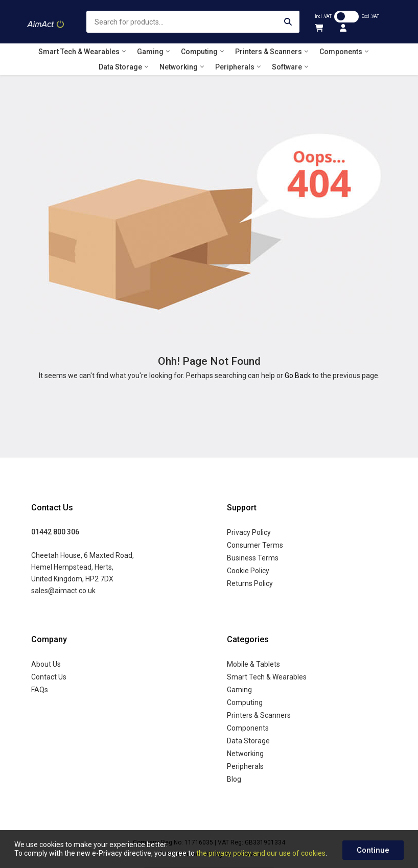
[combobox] (193, 22)
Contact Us (49, 677)
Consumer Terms (255, 545)
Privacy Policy (249, 532)
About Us (46, 664)
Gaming (239, 690)
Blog (234, 779)
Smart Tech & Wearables (267, 677)
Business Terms (253, 558)
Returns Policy (250, 583)
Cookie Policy (248, 571)
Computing (245, 702)
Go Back (298, 376)
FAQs (40, 690)
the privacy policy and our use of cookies (261, 853)
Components (248, 728)
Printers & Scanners (259, 715)
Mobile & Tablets (253, 664)
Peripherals (245, 766)
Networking (245, 754)
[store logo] (46, 22)
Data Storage (248, 741)
